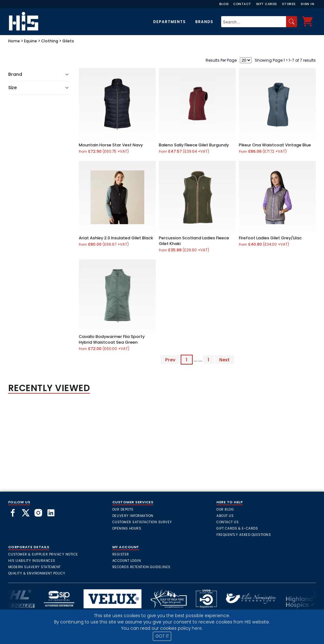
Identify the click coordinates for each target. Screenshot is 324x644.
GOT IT (162, 636)
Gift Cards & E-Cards (237, 528)
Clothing (50, 41)
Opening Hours (127, 528)
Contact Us (227, 522)
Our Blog (225, 509)
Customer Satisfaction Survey (142, 522)
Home (14, 41)
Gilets (68, 41)
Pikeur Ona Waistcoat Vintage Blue (275, 145)
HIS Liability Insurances (32, 561)
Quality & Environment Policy (37, 573)
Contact (242, 4)
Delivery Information (133, 516)
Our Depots (123, 509)
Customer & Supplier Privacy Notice (43, 554)
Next (224, 360)
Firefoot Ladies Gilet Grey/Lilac (270, 238)
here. (197, 628)
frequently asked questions (244, 535)
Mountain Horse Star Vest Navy (111, 145)
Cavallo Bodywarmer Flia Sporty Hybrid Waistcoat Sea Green (112, 339)
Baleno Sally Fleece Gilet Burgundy (194, 145)
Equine (31, 41)
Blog (224, 4)
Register (121, 554)
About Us (225, 516)
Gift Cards (267, 4)
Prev (170, 360)
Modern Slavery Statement (34, 567)
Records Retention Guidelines (141, 567)
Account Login (127, 561)
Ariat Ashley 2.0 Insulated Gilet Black (116, 238)
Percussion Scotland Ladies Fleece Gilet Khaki (194, 241)
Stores (289, 4)
